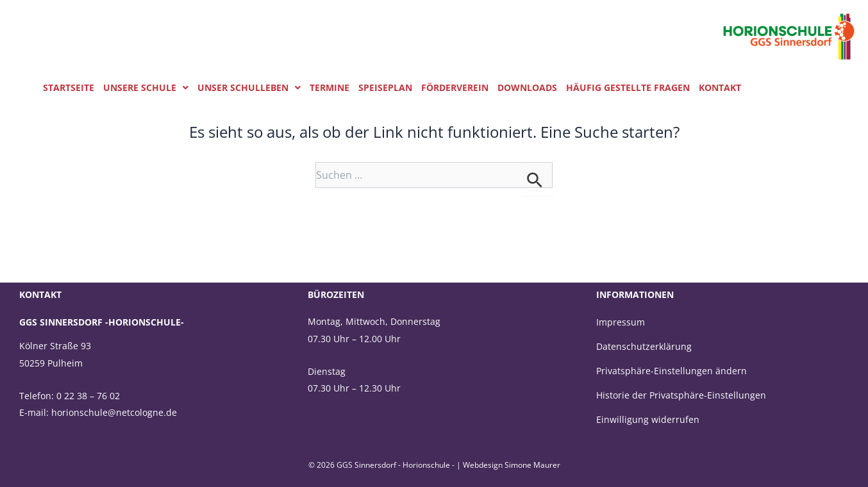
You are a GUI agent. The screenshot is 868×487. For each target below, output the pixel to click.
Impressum (621, 322)
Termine (330, 87)
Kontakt (720, 87)
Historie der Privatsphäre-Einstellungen (681, 395)
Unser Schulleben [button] (249, 87)
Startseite (69, 87)
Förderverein (455, 87)
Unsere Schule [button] (146, 87)
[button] (146, 88)
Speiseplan (385, 87)
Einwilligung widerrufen (648, 419)
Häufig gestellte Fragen (628, 87)
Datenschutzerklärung (644, 346)
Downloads (527, 87)
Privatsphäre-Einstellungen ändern (672, 371)
